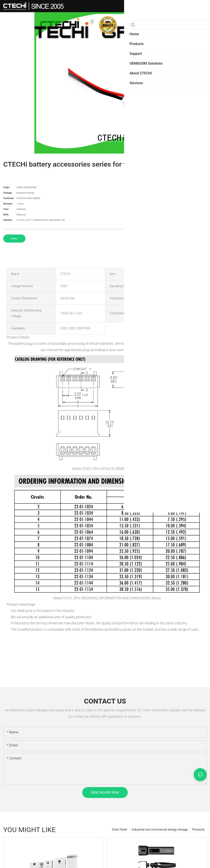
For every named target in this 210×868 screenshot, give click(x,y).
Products (198, 829)
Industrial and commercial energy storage (160, 829)
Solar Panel (119, 829)
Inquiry (14, 239)
